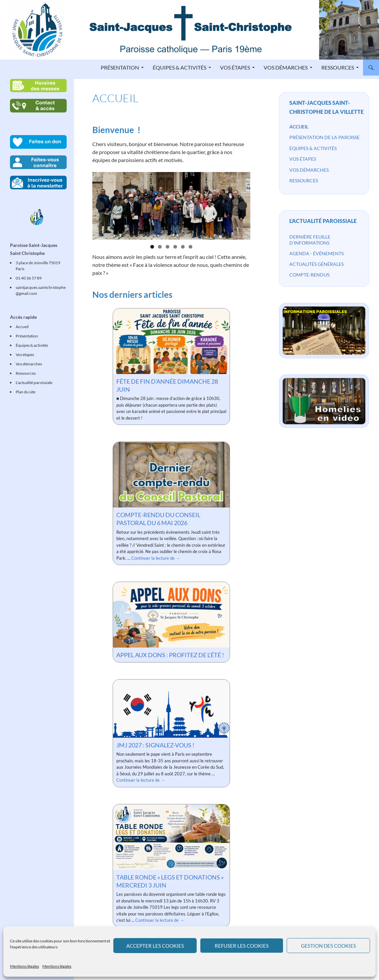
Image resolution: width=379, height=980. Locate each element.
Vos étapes (235, 67)
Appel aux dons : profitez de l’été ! (170, 655)
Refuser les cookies (242, 946)
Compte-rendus (309, 275)
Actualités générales (316, 264)
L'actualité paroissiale (323, 221)
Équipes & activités (179, 67)
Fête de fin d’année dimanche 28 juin (167, 385)
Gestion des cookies (328, 946)
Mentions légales (24, 966)
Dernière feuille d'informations (310, 240)
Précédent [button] (100, 206)
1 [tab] (152, 247)
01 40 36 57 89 (29, 278)
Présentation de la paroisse (324, 137)
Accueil (299, 127)
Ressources (338, 67)
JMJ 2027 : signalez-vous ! (155, 745)
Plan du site (25, 392)
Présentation (120, 67)
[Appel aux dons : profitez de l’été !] (171, 615)
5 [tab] (183, 247)
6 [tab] (190, 247)
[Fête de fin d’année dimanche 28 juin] (171, 341)
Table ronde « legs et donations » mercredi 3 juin (170, 881)
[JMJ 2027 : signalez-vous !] (171, 709)
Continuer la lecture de (156, 558)
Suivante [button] (243, 206)
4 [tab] (175, 247)
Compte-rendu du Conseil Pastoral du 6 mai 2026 (158, 519)
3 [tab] (167, 247)
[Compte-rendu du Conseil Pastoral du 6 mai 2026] (171, 475)
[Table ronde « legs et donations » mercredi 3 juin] (171, 837)
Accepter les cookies (155, 946)
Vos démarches (286, 67)
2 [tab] (160, 247)
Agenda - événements (316, 253)
